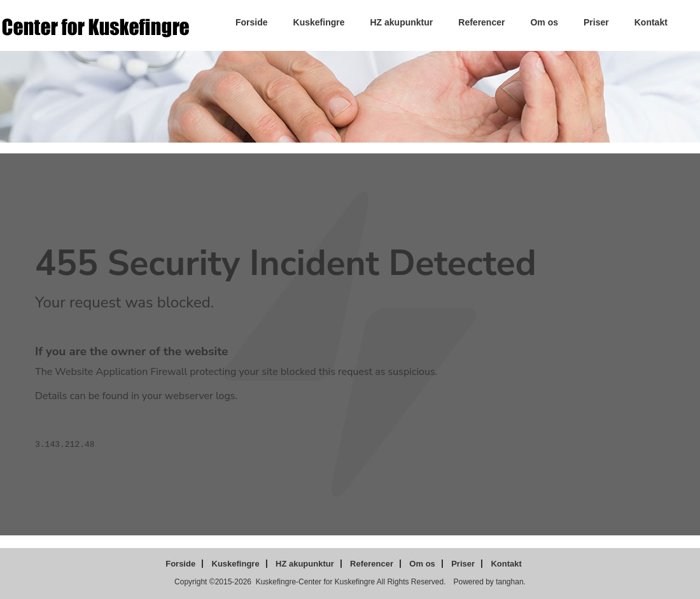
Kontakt (651, 22)
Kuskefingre (319, 22)
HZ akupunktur (402, 22)
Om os (544, 22)
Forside (252, 22)
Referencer (481, 22)
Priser (596, 22)
